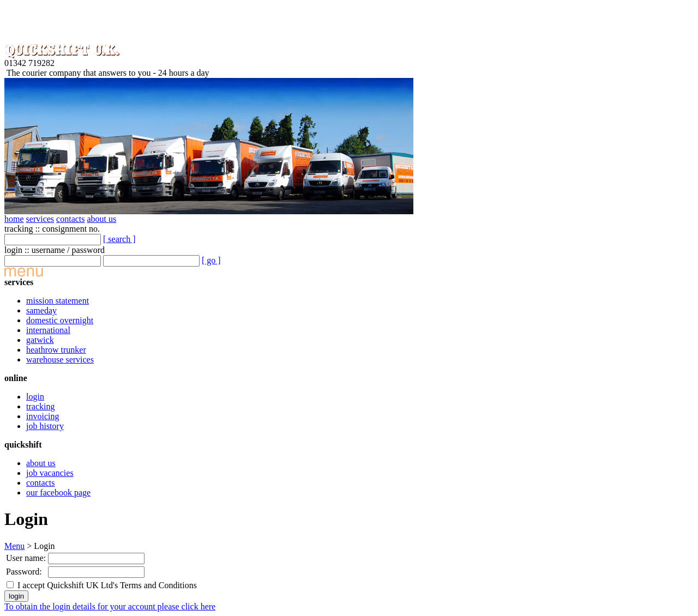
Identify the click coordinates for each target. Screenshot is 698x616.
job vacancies (50, 473)
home (14, 219)
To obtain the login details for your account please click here (110, 606)
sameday (41, 310)
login (35, 397)
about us (102, 219)
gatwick (40, 340)
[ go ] (211, 260)
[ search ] (119, 239)
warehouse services (60, 360)
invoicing (43, 416)
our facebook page (58, 493)
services (40, 219)
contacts (70, 219)
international (48, 330)
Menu (14, 546)
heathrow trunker (56, 350)
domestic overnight (60, 320)
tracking (40, 406)
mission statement (58, 301)
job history (45, 426)
